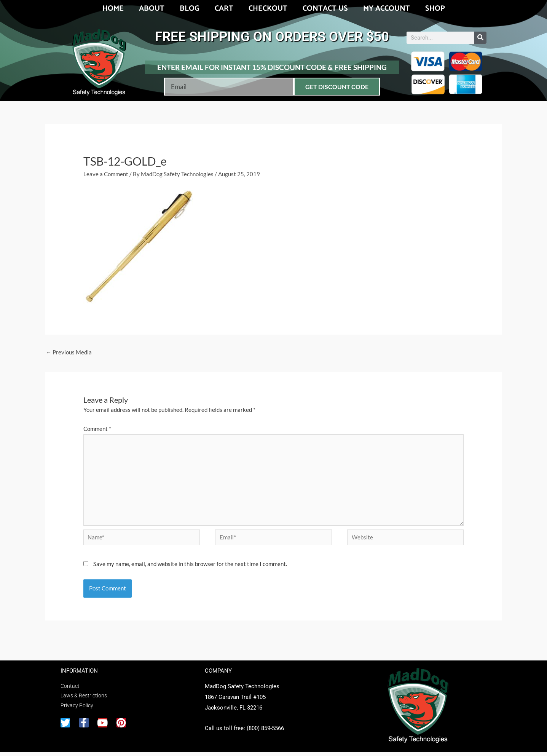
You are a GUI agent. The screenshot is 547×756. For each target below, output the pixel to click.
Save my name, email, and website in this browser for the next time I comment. (190, 568)
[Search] (480, 38)
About (152, 9)
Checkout (268, 9)
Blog (190, 9)
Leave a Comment (106, 174)
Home (113, 9)
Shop (435, 9)
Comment (97, 429)
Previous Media (69, 352)
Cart (224, 9)
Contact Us (325, 9)
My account (387, 9)
